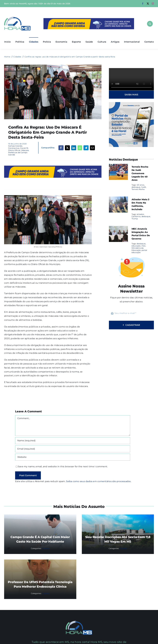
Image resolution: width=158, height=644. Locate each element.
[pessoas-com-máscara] (53, 66)
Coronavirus (14, 148)
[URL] (73, 457)
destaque (136, 187)
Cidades (46, 548)
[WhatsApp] (80, 148)
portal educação (139, 251)
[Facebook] (61, 148)
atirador (140, 214)
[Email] (92, 148)
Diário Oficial (14, 150)
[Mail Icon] (79, 622)
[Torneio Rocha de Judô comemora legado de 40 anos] (118, 166)
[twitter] (148, 4)
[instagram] (153, 4)
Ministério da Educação (138, 249)
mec (144, 246)
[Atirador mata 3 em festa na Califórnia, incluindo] (118, 198)
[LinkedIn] (74, 148)
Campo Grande (15, 146)
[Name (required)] (73, 441)
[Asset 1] (17, 18)
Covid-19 (24, 148)
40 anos (140, 185)
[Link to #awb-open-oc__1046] (150, 24)
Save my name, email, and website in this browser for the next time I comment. (63, 466)
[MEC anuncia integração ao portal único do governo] (118, 228)
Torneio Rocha (138, 189)
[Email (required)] (73, 449)
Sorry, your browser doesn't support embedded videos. (131, 79)
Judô (144, 187)
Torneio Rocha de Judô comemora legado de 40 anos (140, 173)
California (136, 216)
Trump (135, 219)
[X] (67, 148)
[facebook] (143, 4)
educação (136, 246)
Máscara (25, 150)
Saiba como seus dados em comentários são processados (98, 481)
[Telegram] (86, 148)
